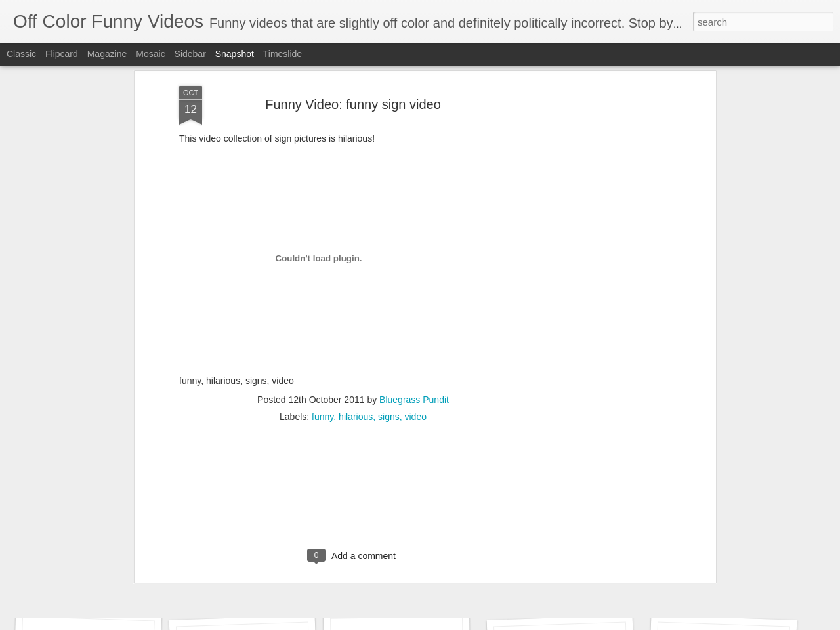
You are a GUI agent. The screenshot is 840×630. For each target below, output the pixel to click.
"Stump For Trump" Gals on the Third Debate (129, 583)
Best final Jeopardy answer (418, 589)
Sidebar (190, 54)
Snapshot (235, 54)
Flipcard (62, 54)
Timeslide (283, 54)
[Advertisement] (353, 377)
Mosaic (150, 54)
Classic (21, 54)
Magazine (107, 54)
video (415, 293)
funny (323, 293)
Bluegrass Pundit (414, 276)
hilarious (356, 293)
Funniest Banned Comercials (734, 583)
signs (389, 293)
